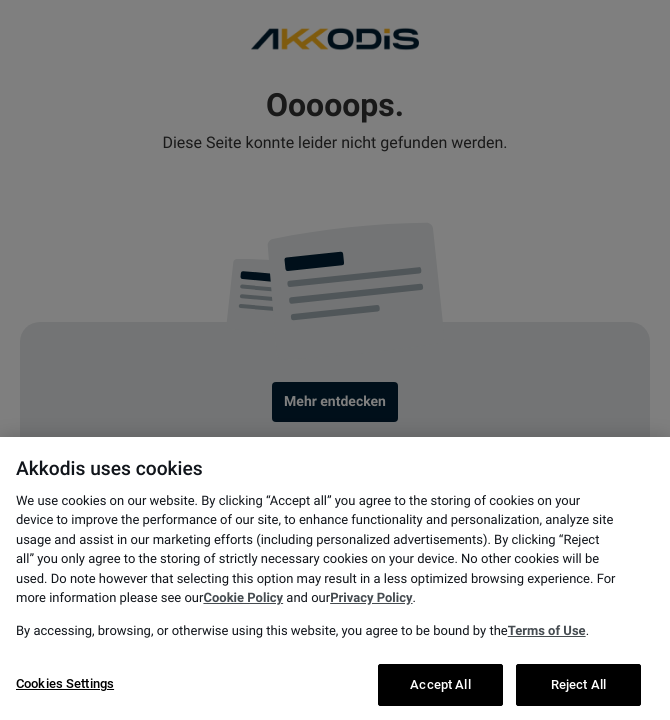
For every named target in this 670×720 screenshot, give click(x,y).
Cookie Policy (243, 624)
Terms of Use (547, 657)
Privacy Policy (371, 624)
